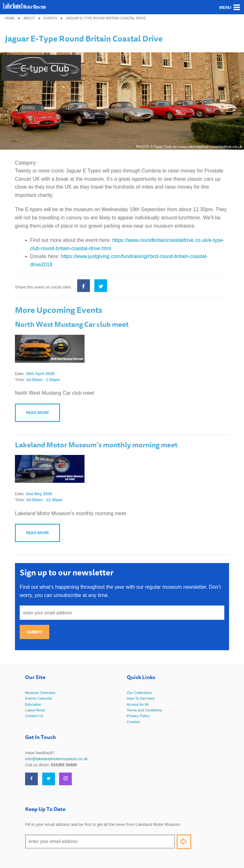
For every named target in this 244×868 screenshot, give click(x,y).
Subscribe (184, 842)
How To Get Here (141, 698)
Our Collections (139, 693)
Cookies (133, 722)
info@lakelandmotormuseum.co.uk (56, 759)
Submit (34, 632)
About (29, 18)
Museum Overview (40, 693)
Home (10, 18)
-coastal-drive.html (90, 248)
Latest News (35, 710)
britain (63, 248)
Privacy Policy (138, 716)
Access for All (138, 704)
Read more (37, 413)
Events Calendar (39, 698)
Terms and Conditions (144, 710)
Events (51, 18)
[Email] (100, 842)
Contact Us (34, 716)
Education (33, 704)
